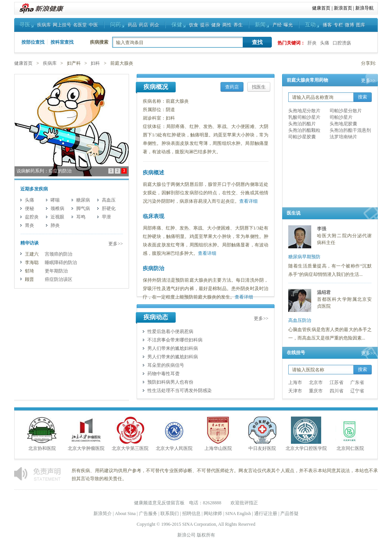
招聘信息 (191, 514)
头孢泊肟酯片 (302, 124)
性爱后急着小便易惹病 (170, 331)
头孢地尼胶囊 (343, 124)
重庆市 (316, 391)
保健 (177, 25)
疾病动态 (156, 317)
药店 (144, 25)
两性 (227, 25)
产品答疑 (289, 514)
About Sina (125, 514)
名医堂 (80, 25)
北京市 (316, 382)
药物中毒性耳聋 (163, 374)
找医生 (259, 87)
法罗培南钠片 (343, 137)
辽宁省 (357, 391)
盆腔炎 (32, 217)
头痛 (325, 43)
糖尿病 (83, 200)
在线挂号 (296, 353)
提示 (205, 25)
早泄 (106, 217)
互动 (310, 25)
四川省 (336, 391)
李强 (322, 229)
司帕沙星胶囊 (302, 137)
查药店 (232, 87)
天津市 (295, 391)
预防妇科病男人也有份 (170, 382)
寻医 (25, 25)
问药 (116, 25)
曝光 (288, 25)
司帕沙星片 (341, 117)
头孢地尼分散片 (304, 111)
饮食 (194, 25)
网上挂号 (62, 25)
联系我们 (170, 514)
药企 (155, 25)
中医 (93, 25)
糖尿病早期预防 (304, 257)
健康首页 (321, 8)
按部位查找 (33, 42)
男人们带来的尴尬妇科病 (173, 348)
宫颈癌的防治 (59, 254)
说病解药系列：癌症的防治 (44, 171)
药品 (132, 25)
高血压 (109, 200)
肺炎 (55, 225)
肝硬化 (109, 208)
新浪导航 (364, 8)
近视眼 (57, 217)
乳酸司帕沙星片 (304, 117)
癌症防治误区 (59, 279)
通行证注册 (266, 514)
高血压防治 (300, 320)
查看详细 (248, 201)
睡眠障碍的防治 (61, 263)
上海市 (295, 382)
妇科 (95, 63)
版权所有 (206, 535)
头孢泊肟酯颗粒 (304, 130)
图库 (361, 25)
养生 (238, 25)
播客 (327, 25)
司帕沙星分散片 (346, 111)
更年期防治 (56, 271)
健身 (216, 25)
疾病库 (44, 25)
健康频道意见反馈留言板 (159, 503)
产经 (277, 25)
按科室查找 (62, 42)
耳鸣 (81, 217)
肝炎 (312, 43)
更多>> (116, 244)
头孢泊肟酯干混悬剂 (350, 130)
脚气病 (83, 208)
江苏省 (336, 382)
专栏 (338, 25)
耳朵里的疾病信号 (166, 365)
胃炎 (29, 225)
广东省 (357, 382)
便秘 (29, 208)
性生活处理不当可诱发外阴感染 (180, 390)
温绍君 (324, 292)
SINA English (238, 514)
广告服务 (148, 514)
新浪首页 (343, 8)
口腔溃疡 (342, 43)
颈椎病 (57, 208)
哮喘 (55, 200)
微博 (350, 25)
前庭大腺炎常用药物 (307, 80)
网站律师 (213, 514)
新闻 (260, 25)
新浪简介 (103, 514)
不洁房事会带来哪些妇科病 (175, 340)
